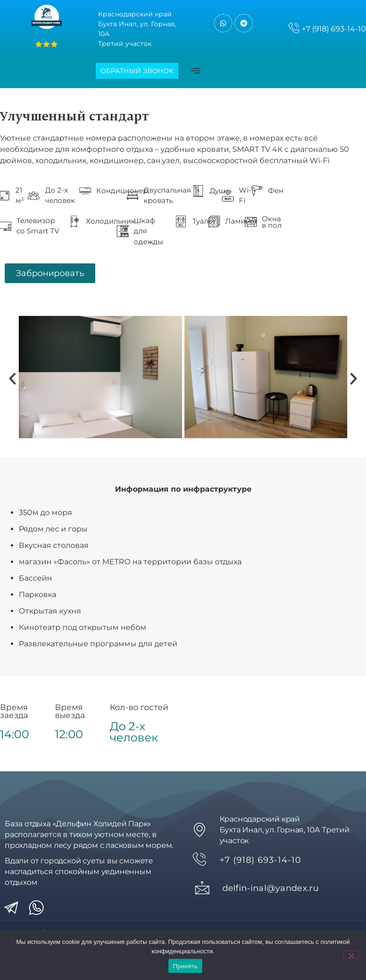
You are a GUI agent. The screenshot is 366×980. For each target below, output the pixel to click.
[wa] (36, 908)
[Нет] (351, 955)
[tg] (11, 908)
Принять (186, 966)
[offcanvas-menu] (196, 71)
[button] (12, 378)
